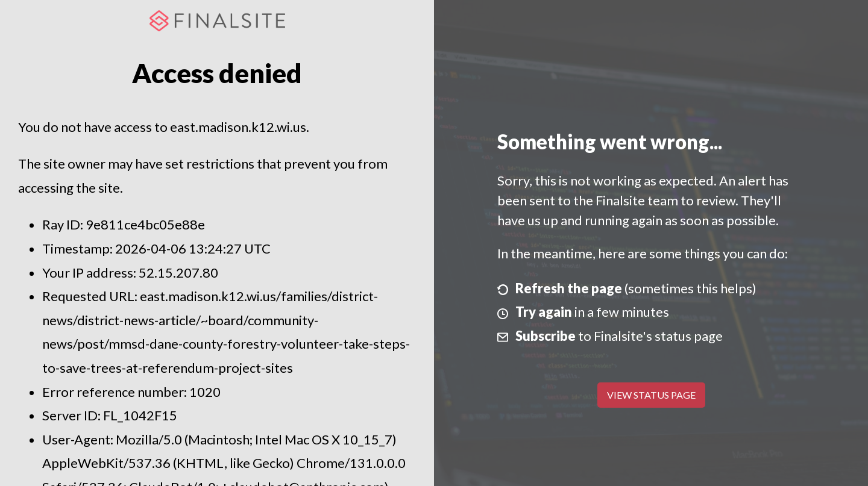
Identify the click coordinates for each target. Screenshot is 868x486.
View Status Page (651, 395)
